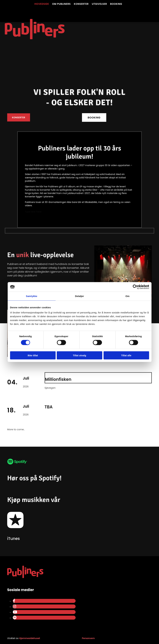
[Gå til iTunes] (15, 531)
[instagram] (14, 606)
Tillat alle (126, 355)
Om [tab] (127, 296)
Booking (116, 4)
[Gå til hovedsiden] (35, 12)
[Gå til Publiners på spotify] (17, 467)
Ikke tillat (33, 355)
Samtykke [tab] (32, 296)
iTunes (14, 539)
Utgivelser (99, 4)
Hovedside (42, 4)
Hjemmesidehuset (30, 638)
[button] (19, 117)
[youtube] (15, 612)
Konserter (81, 4)
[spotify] (15, 618)
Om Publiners (61, 4)
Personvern (88, 638)
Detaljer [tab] (80, 296)
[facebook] (14, 601)
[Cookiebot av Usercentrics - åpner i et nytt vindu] (135, 287)
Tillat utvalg (79, 355)
